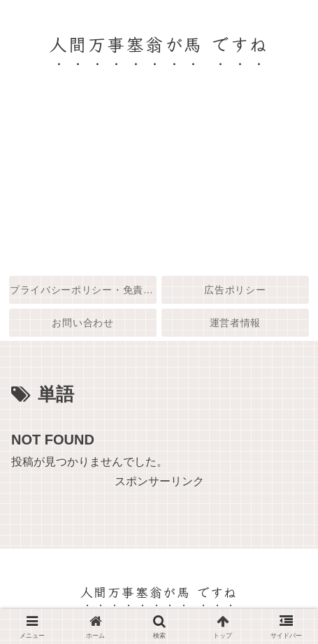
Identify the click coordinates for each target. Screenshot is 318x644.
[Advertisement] (159, 183)
